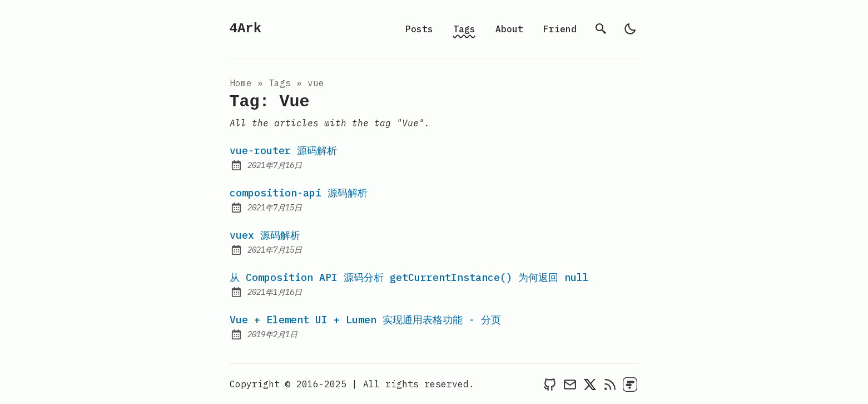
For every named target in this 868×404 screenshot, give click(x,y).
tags (280, 83)
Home (241, 83)
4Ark (246, 29)
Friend (560, 29)
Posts (419, 29)
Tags (464, 29)
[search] (601, 29)
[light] (630, 29)
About (509, 29)
